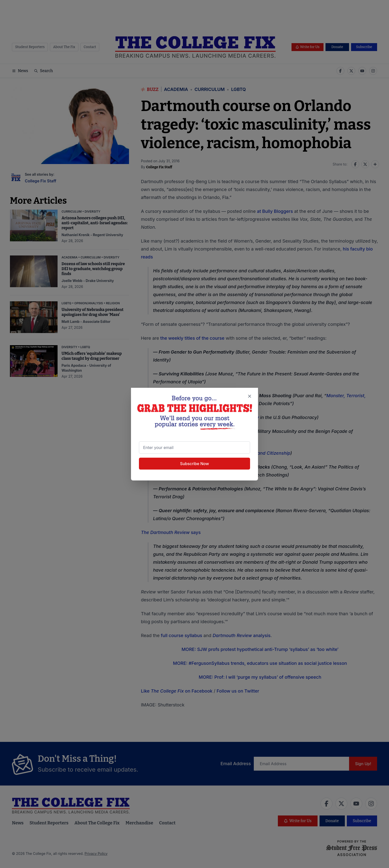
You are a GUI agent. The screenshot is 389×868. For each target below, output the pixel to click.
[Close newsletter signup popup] (250, 396)
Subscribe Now (194, 464)
